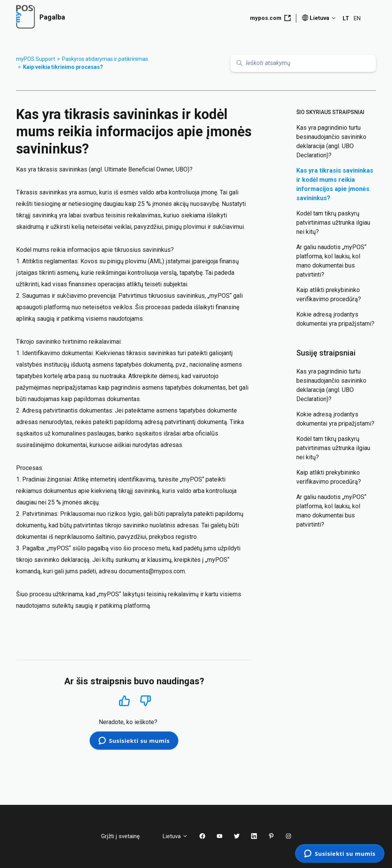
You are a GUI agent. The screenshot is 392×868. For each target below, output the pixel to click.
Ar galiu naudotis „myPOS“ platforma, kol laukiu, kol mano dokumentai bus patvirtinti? (331, 261)
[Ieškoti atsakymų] (303, 63)
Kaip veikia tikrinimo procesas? (63, 67)
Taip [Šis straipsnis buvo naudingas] (124, 701)
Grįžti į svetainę (126, 836)
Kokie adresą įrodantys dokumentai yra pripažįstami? (335, 319)
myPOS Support (36, 59)
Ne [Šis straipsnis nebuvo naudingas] (145, 701)
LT (346, 18)
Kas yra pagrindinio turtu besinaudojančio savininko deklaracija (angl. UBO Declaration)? (331, 141)
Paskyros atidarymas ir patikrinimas (105, 59)
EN (357, 18)
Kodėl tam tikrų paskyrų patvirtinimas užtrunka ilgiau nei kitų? (333, 223)
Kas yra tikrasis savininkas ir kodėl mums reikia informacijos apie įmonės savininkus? (335, 184)
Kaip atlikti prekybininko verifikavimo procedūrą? (329, 294)
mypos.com (270, 18)
